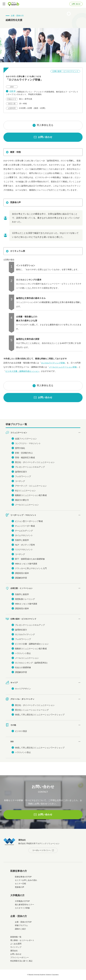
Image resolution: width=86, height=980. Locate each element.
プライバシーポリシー (20, 957)
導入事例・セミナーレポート (22, 940)
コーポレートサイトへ (41, 850)
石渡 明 (12, 91)
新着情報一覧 (16, 937)
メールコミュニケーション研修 (63, 367)
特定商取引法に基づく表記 (21, 961)
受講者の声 (20, 887)
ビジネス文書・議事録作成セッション (22, 371)
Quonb (14, 4)
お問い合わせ (76, 4)
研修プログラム (21, 925)
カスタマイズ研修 (22, 908)
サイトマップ (16, 947)
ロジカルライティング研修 (53, 363)
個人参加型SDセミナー (24, 905)
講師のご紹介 (20, 929)
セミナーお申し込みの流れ (26, 880)
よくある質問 (16, 944)
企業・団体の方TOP (23, 922)
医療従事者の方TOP (23, 877)
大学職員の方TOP (22, 901)
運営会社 (14, 951)
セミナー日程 (20, 884)
